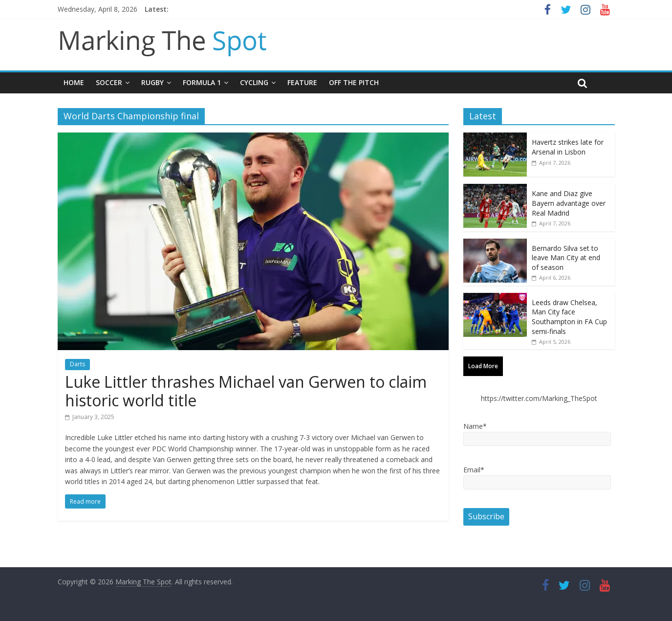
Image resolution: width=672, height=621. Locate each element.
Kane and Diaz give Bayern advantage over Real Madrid (569, 203)
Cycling (254, 82)
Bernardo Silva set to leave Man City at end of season (566, 258)
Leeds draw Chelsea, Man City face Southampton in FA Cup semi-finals (569, 317)
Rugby (152, 82)
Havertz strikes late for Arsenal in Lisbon (568, 147)
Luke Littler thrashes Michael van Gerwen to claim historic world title (246, 391)
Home (74, 82)
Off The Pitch (354, 82)
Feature (302, 82)
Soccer (109, 82)
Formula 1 (202, 82)
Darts (77, 364)
